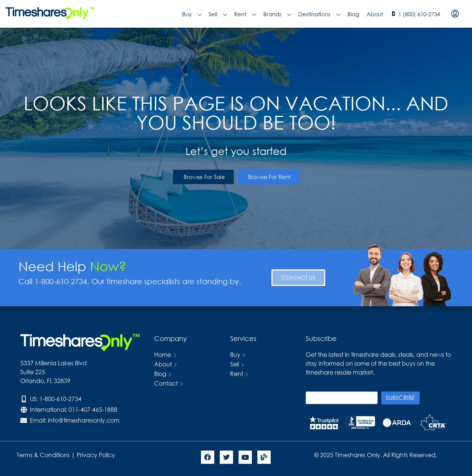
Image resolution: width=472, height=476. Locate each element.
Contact (166, 383)
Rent (245, 14)
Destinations (319, 14)
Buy (192, 14)
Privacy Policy (97, 455)
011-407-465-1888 (93, 409)
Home (163, 354)
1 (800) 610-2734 (419, 14)
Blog (353, 14)
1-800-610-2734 (60, 399)
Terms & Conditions (43, 455)
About (375, 14)
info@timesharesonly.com (84, 420)
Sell (218, 14)
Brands (277, 14)
